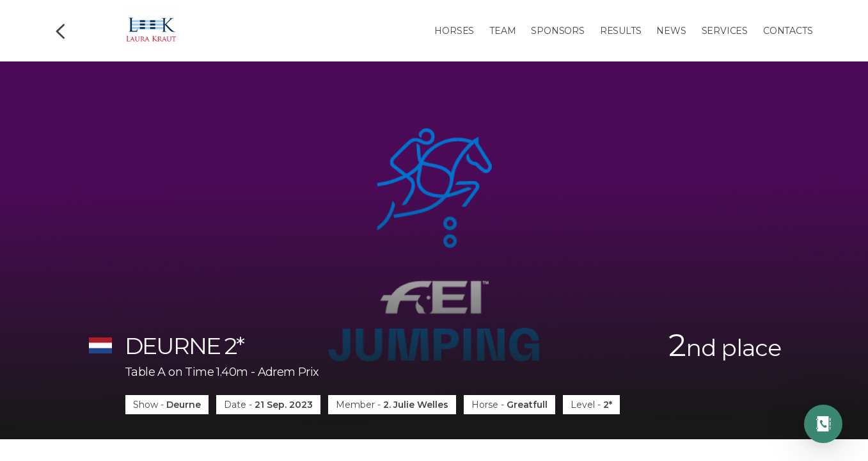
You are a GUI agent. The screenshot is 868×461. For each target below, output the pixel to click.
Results (621, 31)
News (671, 31)
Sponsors (557, 31)
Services (725, 31)
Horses (454, 31)
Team (502, 31)
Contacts (788, 31)
